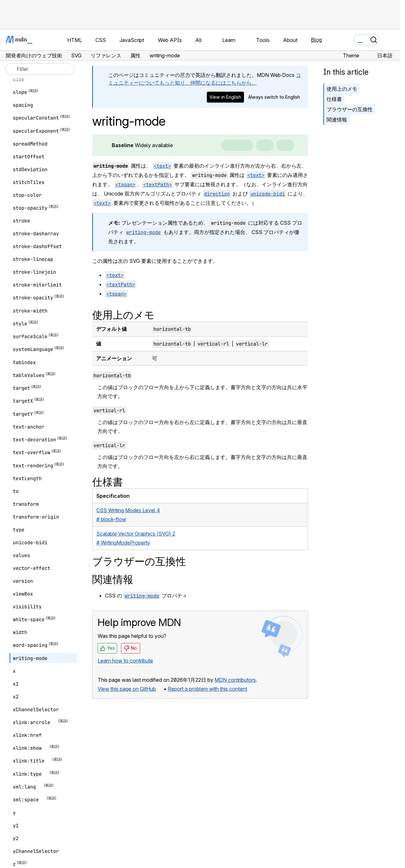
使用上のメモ (342, 89)
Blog (316, 40)
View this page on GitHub (127, 689)
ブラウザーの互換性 (350, 109)
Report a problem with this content (207, 689)
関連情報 (337, 120)
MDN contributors (235, 680)
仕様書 (334, 99)
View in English (225, 97)
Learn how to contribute (125, 661)
